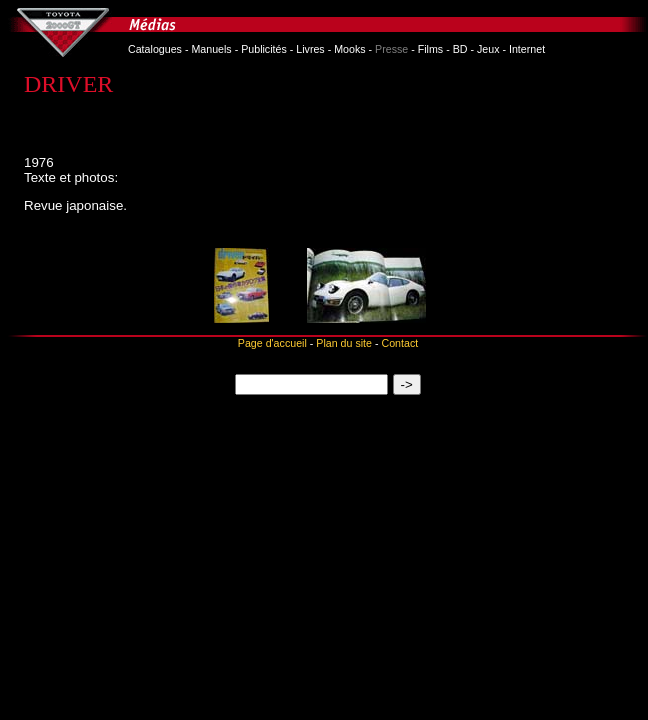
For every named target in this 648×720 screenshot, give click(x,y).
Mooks (349, 49)
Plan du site (344, 343)
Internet (527, 49)
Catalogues (155, 49)
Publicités (264, 49)
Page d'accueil (272, 343)
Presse (391, 49)
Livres (310, 49)
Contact (399, 343)
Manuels (211, 49)
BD (460, 49)
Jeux (488, 49)
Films (430, 49)
